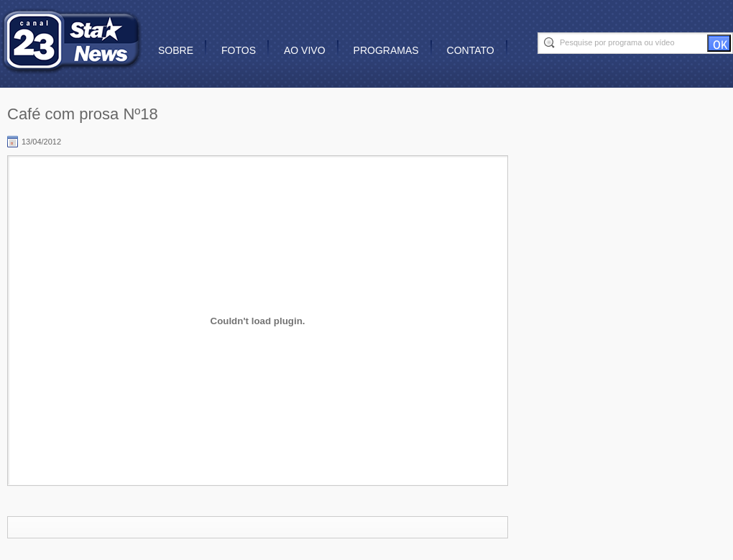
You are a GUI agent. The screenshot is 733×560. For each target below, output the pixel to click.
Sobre (176, 50)
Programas (386, 50)
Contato (471, 50)
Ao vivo (305, 50)
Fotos (239, 50)
